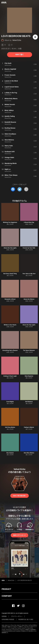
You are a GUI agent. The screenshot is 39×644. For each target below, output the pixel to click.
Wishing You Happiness (10, 222)
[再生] (35, 37)
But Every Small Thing (10, 274)
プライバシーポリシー (17, 616)
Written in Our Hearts (10, 325)
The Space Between (29, 350)
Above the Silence (29, 299)
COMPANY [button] (7, 596)
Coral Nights (10, 402)
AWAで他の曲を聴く (19, 496)
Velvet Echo (17, 40)
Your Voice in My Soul (29, 274)
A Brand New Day (29, 222)
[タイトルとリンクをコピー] (26, 189)
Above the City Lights (10, 248)
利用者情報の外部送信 (8, 619)
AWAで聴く (19, 55)
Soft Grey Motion (10, 427)
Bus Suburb (10, 453)
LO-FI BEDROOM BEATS (25, 580)
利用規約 (4, 616)
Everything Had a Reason (10, 350)
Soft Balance (29, 402)
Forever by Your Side (29, 248)
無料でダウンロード (19, 535)
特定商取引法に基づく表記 (26, 619)
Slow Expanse (29, 376)
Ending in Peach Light (10, 376)
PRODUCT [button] (6, 589)
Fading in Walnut (29, 427)
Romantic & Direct (10, 299)
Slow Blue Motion (29, 453)
